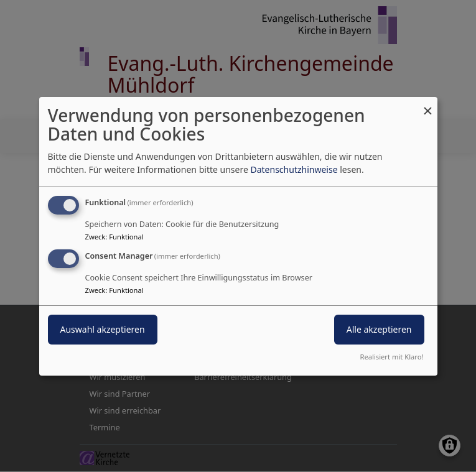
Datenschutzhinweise (294, 169)
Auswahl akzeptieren (103, 329)
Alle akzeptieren (379, 329)
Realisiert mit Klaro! (392, 357)
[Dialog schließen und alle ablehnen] (428, 104)
